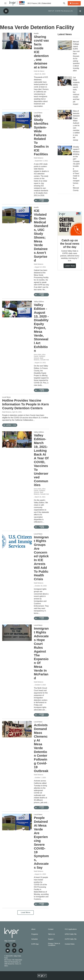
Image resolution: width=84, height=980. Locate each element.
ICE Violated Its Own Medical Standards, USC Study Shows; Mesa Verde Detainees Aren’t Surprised (41, 235)
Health (36, 33)
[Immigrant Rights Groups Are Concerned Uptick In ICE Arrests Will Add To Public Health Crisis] (17, 541)
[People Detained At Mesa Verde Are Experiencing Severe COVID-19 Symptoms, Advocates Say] (17, 822)
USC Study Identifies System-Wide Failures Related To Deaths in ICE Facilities (41, 135)
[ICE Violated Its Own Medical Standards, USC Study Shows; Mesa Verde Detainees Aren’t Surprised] (17, 215)
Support (51, 939)
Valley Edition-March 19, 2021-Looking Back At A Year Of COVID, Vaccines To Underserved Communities (41, 460)
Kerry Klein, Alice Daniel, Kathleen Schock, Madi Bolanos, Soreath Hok (41, 357)
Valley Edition (39, 302)
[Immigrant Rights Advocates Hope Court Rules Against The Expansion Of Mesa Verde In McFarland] (17, 633)
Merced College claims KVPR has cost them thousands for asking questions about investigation (76, 56)
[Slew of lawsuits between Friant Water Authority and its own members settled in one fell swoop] (65, 115)
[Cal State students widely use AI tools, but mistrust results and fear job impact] (65, 81)
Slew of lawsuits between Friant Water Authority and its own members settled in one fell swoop (76, 125)
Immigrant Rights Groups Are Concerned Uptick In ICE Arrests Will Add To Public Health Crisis (41, 558)
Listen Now (70, 266)
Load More (26, 912)
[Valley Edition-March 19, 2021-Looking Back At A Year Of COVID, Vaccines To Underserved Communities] (17, 440)
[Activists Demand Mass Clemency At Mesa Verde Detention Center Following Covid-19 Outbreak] (17, 729)
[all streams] (81, 11)
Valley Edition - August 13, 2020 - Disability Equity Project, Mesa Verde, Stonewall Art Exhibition (41, 328)
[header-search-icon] (64, 3)
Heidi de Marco (39, 71)
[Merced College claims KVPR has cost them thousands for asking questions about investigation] (65, 45)
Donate (75, 3)
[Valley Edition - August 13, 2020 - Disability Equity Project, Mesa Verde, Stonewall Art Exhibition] (17, 309)
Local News (38, 113)
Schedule (34, 939)
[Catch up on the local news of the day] (70, 224)
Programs (35, 934)
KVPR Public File (71, 939)
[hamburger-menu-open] (5, 3)
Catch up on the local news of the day (70, 244)
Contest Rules (70, 944)
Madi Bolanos (39, 158)
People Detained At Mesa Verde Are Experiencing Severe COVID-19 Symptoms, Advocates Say (41, 843)
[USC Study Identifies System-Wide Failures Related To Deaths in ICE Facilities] (17, 120)
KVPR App (35, 944)
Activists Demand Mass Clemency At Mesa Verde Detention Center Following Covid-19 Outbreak (41, 748)
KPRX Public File (71, 934)
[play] (6, 11)
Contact (51, 929)
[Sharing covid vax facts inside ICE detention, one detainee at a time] (17, 41)
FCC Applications (71, 929)
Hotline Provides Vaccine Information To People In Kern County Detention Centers (25, 404)
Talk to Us (51, 934)
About (33, 929)
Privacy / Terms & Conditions (54, 944)
